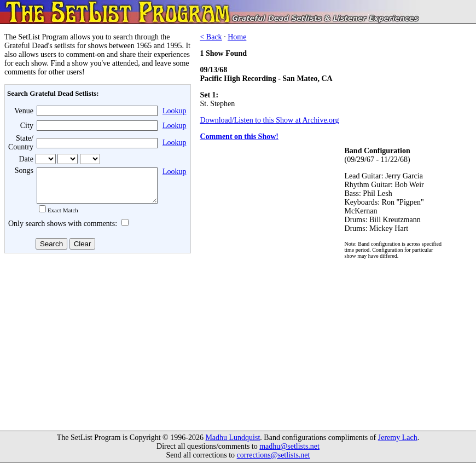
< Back (211, 37)
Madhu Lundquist (233, 444)
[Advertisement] (96, 344)
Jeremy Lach (398, 444)
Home (237, 37)
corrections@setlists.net (274, 462)
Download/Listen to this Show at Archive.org (269, 120)
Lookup (175, 111)
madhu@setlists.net (289, 453)
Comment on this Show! (239, 137)
